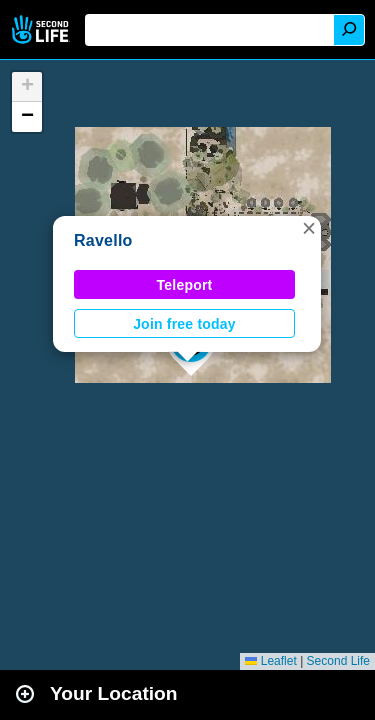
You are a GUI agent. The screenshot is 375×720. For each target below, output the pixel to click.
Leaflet (270, 661)
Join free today (184, 324)
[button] (309, 228)
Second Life (42, 29)
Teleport (185, 285)
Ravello (103, 240)
